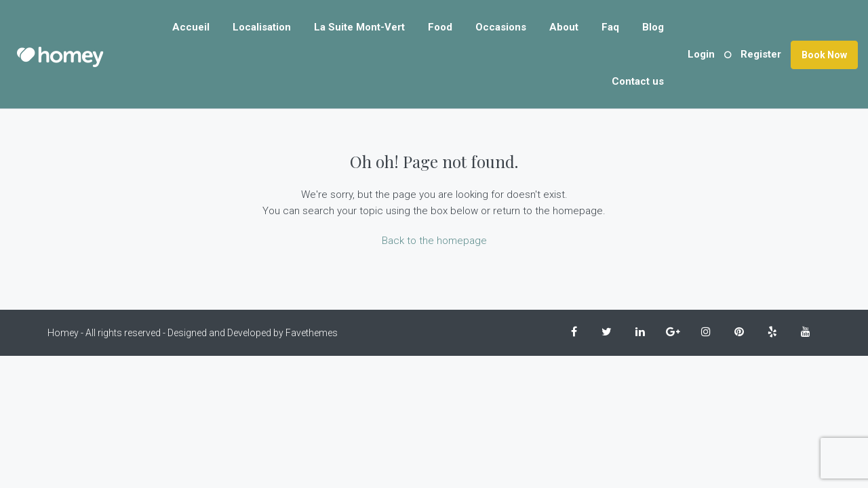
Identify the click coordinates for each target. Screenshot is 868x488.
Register (761, 54)
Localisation (262, 27)
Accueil (191, 27)
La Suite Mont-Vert (359, 27)
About (564, 27)
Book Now (824, 55)
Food (440, 27)
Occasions (501, 27)
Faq (610, 27)
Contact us (638, 81)
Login (701, 54)
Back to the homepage (434, 241)
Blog (653, 27)
